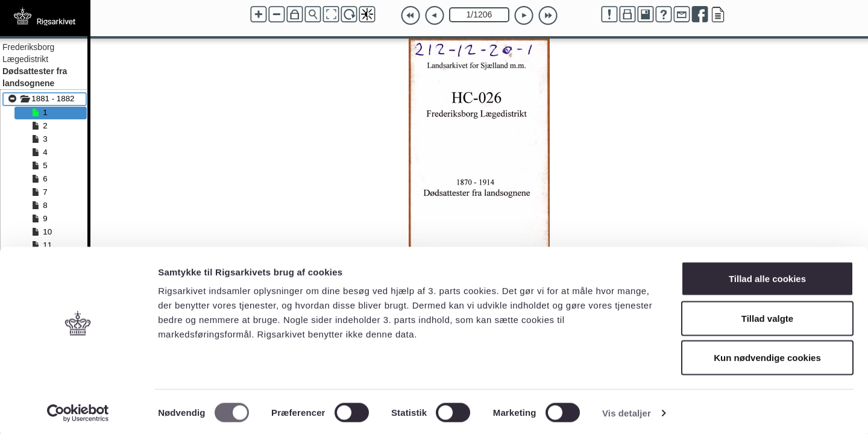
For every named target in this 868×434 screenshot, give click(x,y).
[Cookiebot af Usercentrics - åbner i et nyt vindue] (78, 410)
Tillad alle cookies (767, 276)
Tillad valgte (767, 316)
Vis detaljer (627, 410)
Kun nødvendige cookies (767, 355)
